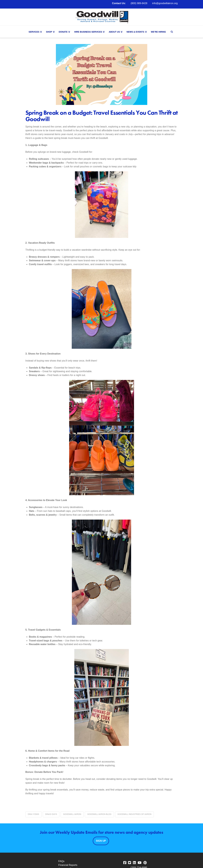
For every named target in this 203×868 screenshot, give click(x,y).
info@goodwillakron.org (165, 3)
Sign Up (101, 841)
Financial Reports (68, 865)
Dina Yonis (34, 814)
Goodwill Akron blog (99, 814)
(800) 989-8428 (139, 3)
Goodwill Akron (72, 814)
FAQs (61, 861)
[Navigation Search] (172, 32)
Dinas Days (51, 814)
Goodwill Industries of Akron (135, 814)
